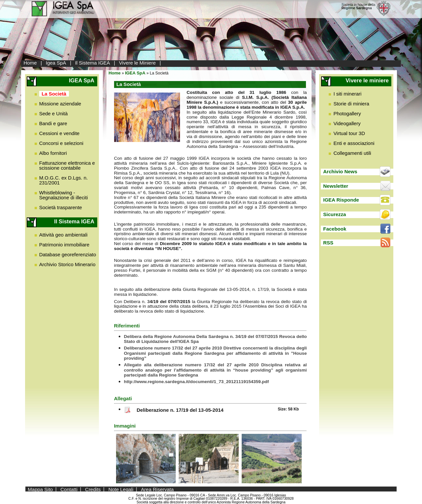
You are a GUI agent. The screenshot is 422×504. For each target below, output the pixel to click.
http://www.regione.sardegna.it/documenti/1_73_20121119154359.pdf (196, 382)
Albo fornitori (53, 153)
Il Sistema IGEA (93, 63)
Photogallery (347, 113)
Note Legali (121, 489)
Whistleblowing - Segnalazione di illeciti (64, 195)
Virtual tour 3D (349, 133)
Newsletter (336, 186)
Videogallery (347, 123)
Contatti (69, 489)
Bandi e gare (53, 123)
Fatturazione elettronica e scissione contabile (67, 165)
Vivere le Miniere (137, 63)
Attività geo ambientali (63, 235)
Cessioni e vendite (60, 133)
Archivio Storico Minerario (67, 264)
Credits (93, 489)
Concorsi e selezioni (61, 143)
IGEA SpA (135, 73)
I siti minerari (347, 94)
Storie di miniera (351, 104)
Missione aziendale (60, 104)
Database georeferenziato (68, 254)
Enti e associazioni (354, 143)
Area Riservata (157, 489)
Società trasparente (61, 207)
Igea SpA (56, 63)
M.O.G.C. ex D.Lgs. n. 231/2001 (64, 180)
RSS (328, 243)
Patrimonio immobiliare (64, 245)
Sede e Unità (54, 113)
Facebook (335, 229)
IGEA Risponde (341, 200)
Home (30, 63)
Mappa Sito (40, 489)
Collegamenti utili (352, 153)
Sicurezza (334, 214)
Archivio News (340, 171)
